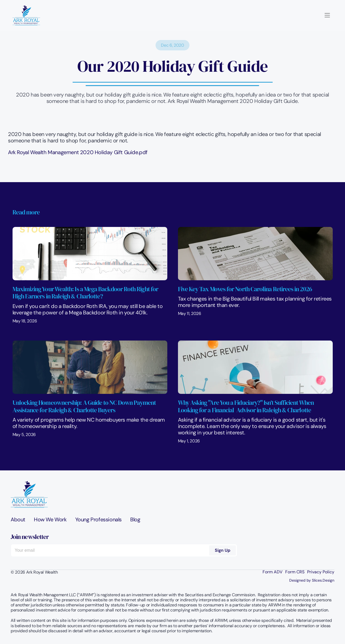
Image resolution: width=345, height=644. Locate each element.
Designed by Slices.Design (312, 580)
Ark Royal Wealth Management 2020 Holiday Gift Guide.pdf (78, 152)
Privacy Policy (321, 572)
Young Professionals (98, 519)
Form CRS (295, 572)
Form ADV (273, 572)
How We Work (50, 519)
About (18, 519)
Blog (135, 519)
